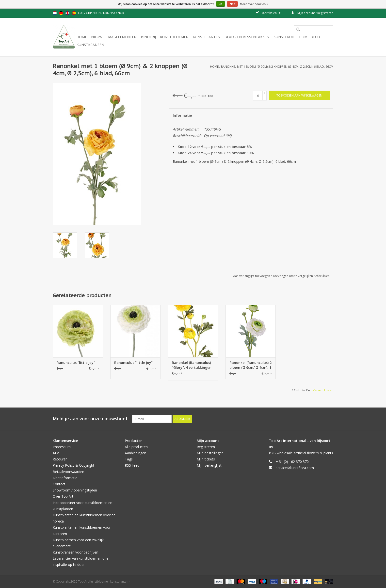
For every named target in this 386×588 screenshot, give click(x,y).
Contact (59, 484)
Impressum (62, 447)
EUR (81, 13)
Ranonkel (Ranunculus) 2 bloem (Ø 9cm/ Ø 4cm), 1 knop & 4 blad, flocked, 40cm (250, 365)
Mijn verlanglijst (209, 465)
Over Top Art (63, 496)
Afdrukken (322, 276)
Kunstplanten (207, 37)
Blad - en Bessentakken (247, 37)
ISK (114, 13)
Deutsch (61, 13)
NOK (121, 13)
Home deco (310, 37)
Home (82, 37)
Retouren (60, 459)
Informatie (182, 115)
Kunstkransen (90, 45)
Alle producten (136, 447)
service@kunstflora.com (295, 468)
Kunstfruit (284, 37)
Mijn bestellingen (210, 453)
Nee (232, 4)
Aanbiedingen (136, 453)
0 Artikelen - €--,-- (271, 13)
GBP (89, 13)
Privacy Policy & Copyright (73, 465)
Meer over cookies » (254, 4)
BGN (98, 13)
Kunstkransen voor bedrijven (75, 552)
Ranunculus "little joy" (76, 363)
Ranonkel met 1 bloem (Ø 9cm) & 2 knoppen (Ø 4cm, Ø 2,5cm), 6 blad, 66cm (277, 67)
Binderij (148, 37)
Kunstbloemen (174, 37)
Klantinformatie (65, 478)
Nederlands (55, 13)
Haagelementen (122, 37)
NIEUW (97, 37)
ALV (56, 453)
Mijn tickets (206, 459)
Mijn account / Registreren (312, 13)
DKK (106, 13)
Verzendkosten (323, 390)
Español (74, 13)
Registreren (206, 447)
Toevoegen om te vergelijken (293, 276)
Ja (220, 4)
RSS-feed (132, 465)
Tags (129, 459)
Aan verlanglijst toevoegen (252, 276)
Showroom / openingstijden (75, 490)
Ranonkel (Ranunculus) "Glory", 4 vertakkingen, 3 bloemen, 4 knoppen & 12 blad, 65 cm (193, 365)
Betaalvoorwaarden (68, 472)
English (67, 13)
